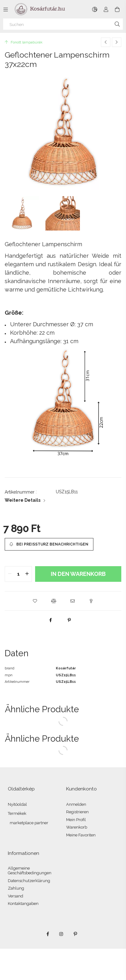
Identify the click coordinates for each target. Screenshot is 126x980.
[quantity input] (18, 574)
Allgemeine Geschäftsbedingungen (30, 871)
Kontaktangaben (23, 904)
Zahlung (16, 888)
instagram (61, 934)
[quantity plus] (27, 574)
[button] (35, 601)
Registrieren (77, 812)
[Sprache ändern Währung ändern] (95, 9)
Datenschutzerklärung (29, 881)
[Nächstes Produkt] (117, 42)
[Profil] (106, 9)
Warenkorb (77, 827)
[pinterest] (69, 620)
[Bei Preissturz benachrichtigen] (49, 544)
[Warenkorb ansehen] (117, 9)
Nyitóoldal (17, 804)
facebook (48, 934)
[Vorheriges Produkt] (106, 42)
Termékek (17, 813)
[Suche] (117, 24)
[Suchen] (63, 24)
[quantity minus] (10, 574)
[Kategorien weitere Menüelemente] (6, 9)
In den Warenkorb (78, 574)
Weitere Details (23, 500)
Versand (16, 896)
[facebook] (50, 620)
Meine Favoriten (81, 835)
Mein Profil (76, 820)
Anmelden (76, 804)
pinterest (75, 934)
